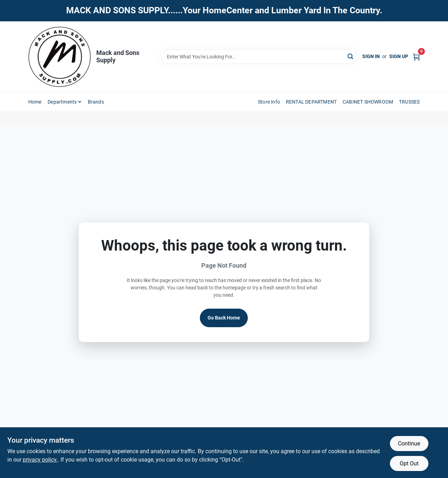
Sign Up (399, 56)
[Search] (351, 56)
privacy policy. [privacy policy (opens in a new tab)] (40, 460)
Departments (62, 102)
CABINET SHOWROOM (368, 102)
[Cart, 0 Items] (416, 57)
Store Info (269, 102)
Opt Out (409, 463)
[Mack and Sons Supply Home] (60, 57)
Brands (96, 102)
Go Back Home (224, 318)
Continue (409, 444)
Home (35, 102)
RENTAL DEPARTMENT (311, 102)
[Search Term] (259, 57)
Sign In (371, 56)
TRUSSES (409, 102)
